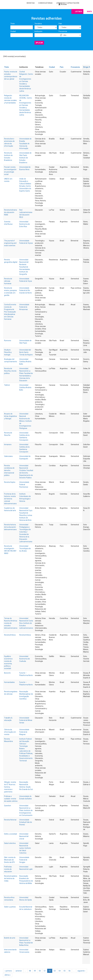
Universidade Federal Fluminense (24, 485)
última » (8, 975)
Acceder (63, 4)
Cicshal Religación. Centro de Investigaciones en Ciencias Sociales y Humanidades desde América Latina (26, 81)
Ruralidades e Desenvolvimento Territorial (26, 758)
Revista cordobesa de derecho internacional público (9, 470)
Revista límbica (10, 635)
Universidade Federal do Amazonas (24, 307)
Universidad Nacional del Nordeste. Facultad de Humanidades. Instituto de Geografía (25, 267)
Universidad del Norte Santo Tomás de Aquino (26, 352)
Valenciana (8, 456)
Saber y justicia (10, 907)
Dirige (87, 67)
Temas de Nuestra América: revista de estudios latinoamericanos (11, 623)
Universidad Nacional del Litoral (24, 836)
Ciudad (13, 31)
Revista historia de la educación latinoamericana (10, 527)
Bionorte (7, 673)
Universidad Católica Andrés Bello (25, 362)
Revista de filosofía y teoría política (10, 371)
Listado (79, 11)
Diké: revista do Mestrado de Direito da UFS (10, 860)
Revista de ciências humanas (8, 281)
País (60, 24)
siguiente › (81, 971)
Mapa (89, 11)
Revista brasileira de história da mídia (11, 878)
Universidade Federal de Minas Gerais (26, 720)
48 (30, 971)
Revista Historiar (10, 820)
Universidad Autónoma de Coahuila (25, 659)
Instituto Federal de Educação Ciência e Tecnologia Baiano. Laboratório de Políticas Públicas (26, 746)
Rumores (8, 341)
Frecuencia (63, 31)
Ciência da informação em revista (10, 732)
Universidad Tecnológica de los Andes (25, 548)
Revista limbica (25, 635)
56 (69, 971)
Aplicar (39, 43)
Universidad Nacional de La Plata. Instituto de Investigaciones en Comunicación (26, 810)
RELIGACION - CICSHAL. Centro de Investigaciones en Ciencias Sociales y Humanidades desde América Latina (26, 105)
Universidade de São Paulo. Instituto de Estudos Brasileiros (25, 158)
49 (35, 971)
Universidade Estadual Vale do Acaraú (26, 822)
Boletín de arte (10, 938)
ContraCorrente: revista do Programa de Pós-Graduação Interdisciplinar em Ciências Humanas (10, 312)
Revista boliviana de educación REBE (10, 212)
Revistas (31, 3)
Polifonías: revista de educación (8, 869)
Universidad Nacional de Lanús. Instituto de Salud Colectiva (25, 848)
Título (13, 24)
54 (60, 971)
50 (40, 971)
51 (45, 971)
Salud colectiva (10, 843)
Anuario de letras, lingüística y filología (10, 416)
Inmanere (8, 444)
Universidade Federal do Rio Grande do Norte (26, 290)
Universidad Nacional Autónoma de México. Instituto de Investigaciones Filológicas (26, 421)
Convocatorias (45, 3)
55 (65, 971)
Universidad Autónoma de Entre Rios (25, 224)
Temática (38, 24)
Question (8, 806)
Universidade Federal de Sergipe (24, 860)
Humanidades (9, 682)
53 (55, 971)
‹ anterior (18, 971)
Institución (38, 31)
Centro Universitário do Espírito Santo (25, 188)
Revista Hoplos (10, 482)
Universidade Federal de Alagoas (24, 732)
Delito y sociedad (10, 834)
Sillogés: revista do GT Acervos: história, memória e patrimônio (10, 787)
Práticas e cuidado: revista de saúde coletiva (11, 799)
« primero (8, 971)
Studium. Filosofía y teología (8, 352)
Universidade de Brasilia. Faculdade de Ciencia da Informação (25, 144)
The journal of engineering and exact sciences (10, 243)
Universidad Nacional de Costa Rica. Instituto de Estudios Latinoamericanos (26, 623)
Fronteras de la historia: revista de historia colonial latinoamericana (10, 499)
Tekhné (7, 385)
